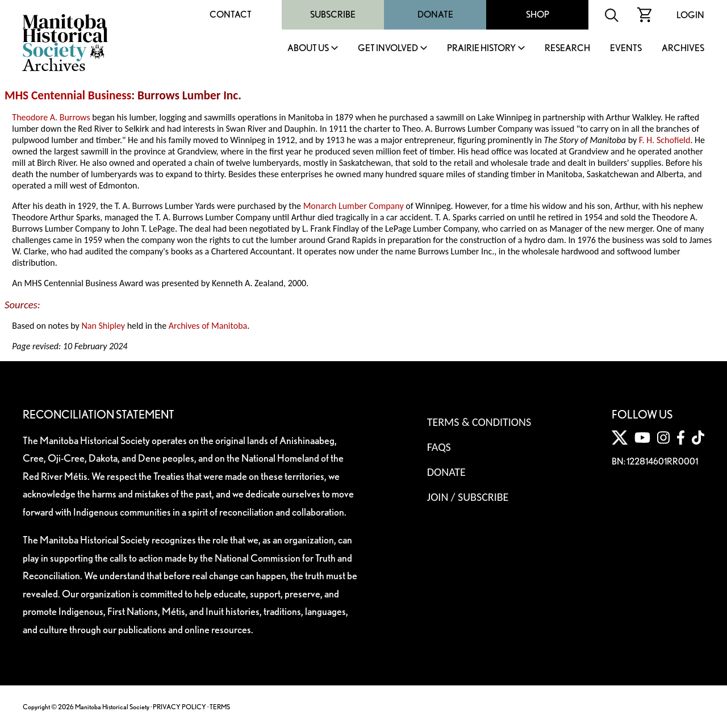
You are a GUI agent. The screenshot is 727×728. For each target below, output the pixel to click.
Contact (231, 14)
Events (626, 49)
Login (690, 15)
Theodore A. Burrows (51, 117)
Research (567, 49)
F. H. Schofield (665, 140)
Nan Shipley (103, 326)
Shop (538, 14)
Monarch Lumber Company (354, 206)
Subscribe (333, 14)
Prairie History (481, 49)
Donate (435, 14)
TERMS (220, 707)
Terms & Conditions (479, 422)
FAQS (439, 447)
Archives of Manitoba (208, 326)
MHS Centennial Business (68, 95)
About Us (308, 49)
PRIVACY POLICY (179, 707)
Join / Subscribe (468, 497)
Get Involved (388, 49)
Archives (683, 49)
